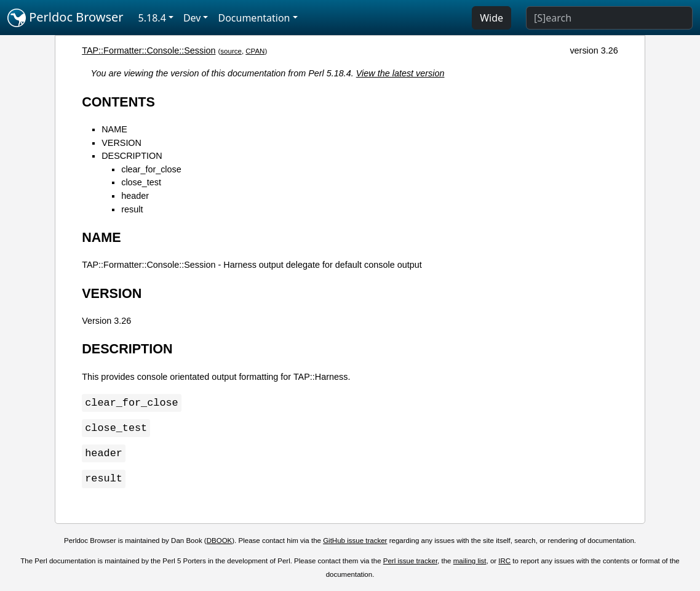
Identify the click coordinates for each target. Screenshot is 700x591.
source (231, 51)
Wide (491, 18)
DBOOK (220, 543)
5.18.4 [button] (152, 18)
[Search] (609, 18)
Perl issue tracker (410, 563)
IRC (504, 563)
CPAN (255, 51)
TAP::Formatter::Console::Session (149, 50)
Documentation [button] (254, 18)
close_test (141, 182)
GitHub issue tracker (355, 543)
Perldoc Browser (66, 18)
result (132, 209)
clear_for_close (151, 169)
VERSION (121, 143)
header (135, 196)
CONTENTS (118, 102)
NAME (114, 129)
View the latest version (400, 73)
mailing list (470, 563)
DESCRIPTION (132, 156)
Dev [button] (192, 18)
